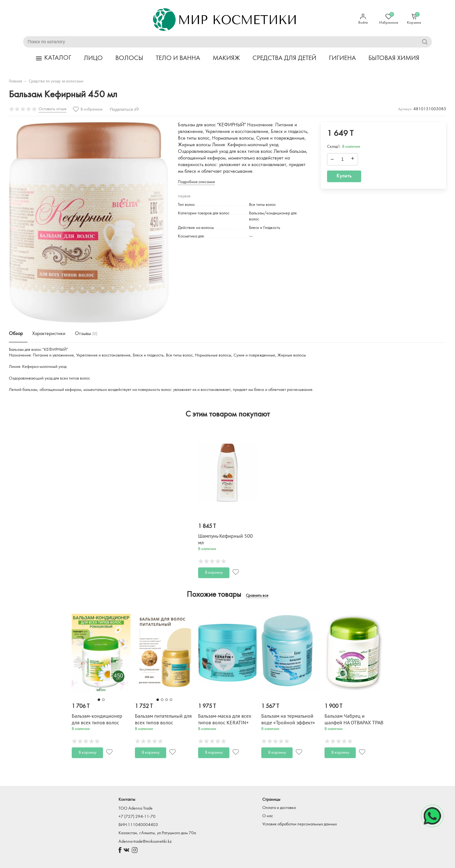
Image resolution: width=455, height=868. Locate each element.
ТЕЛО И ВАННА (178, 58)
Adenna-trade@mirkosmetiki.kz (145, 842)
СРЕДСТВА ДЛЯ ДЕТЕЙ (284, 58)
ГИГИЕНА (342, 58)
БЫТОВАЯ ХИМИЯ (394, 58)
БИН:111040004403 (138, 825)
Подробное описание (196, 182)
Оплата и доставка (279, 808)
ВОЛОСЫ (129, 58)
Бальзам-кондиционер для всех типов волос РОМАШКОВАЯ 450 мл (97, 723)
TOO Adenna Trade (136, 808)
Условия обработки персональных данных (300, 824)
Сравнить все (257, 596)
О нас (268, 816)
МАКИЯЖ (226, 58)
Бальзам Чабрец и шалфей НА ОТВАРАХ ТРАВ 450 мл (354, 723)
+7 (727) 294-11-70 (137, 817)
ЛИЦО (93, 58)
